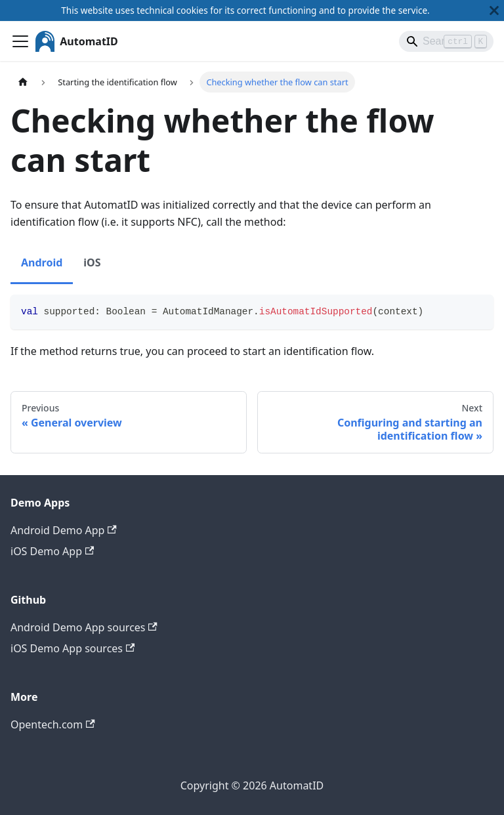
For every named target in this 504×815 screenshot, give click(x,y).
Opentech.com (53, 724)
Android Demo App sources (84, 627)
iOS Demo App (52, 551)
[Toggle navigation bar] (20, 41)
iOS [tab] (92, 262)
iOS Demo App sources (73, 648)
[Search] (446, 41)
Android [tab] (42, 262)
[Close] (494, 10)
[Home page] (23, 82)
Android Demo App (64, 530)
